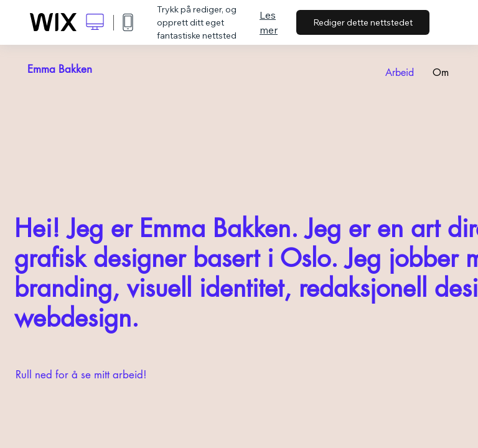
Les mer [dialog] (269, 22)
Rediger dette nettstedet (363, 22)
